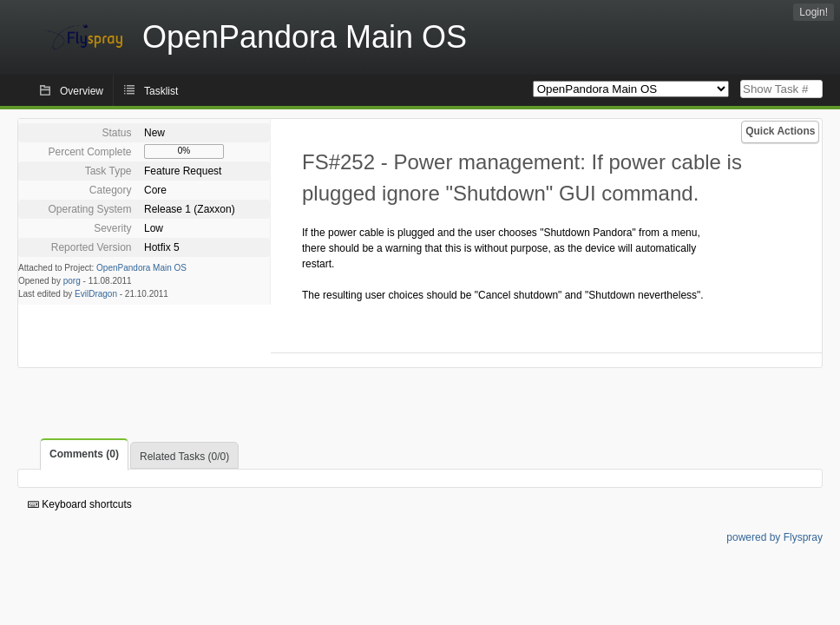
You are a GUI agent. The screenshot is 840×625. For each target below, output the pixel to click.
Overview (82, 91)
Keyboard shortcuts (80, 504)
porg (72, 281)
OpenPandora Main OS (141, 268)
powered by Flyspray (774, 537)
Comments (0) (84, 454)
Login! (814, 12)
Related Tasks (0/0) (184, 457)
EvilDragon (96, 294)
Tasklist (161, 91)
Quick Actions (780, 131)
